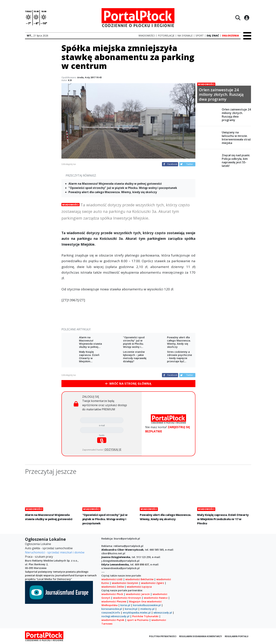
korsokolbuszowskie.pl (147, 605)
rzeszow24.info (111, 613)
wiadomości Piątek (113, 620)
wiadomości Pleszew (114, 601)
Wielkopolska (109, 605)
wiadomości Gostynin (125, 583)
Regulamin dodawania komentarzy (201, 636)
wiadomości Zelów (113, 587)
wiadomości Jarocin (138, 594)
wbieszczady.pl (163, 613)
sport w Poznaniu (138, 620)
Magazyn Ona (138, 601)
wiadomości (154, 601)
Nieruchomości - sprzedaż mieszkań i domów (55, 552)
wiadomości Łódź (112, 579)
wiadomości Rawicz (156, 598)
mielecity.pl (147, 609)
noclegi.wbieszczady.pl (115, 616)
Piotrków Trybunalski (145, 616)
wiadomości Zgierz (152, 583)
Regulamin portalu (237, 636)
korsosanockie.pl (112, 609)
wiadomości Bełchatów (139, 579)
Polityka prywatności (163, 636)
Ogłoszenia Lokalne (38, 544)
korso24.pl (131, 609)
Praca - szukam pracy (39, 557)
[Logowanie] (247, 18)
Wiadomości (70, 205)
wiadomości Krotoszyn (127, 598)
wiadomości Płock (112, 594)
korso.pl (125, 605)
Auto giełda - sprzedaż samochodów (49, 548)
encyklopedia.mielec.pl (137, 613)
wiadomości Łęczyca (139, 587)
